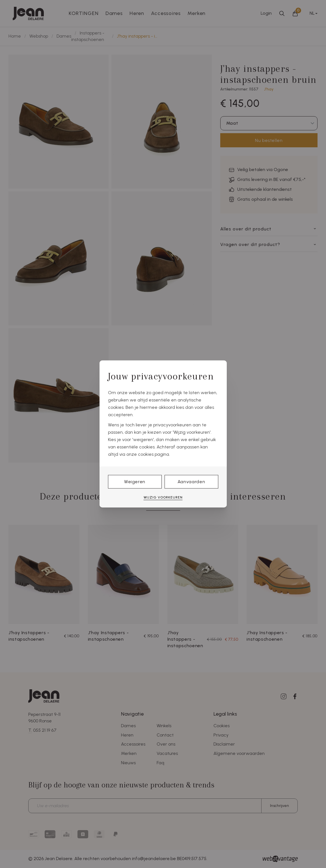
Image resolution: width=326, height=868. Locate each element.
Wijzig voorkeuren (163, 497)
